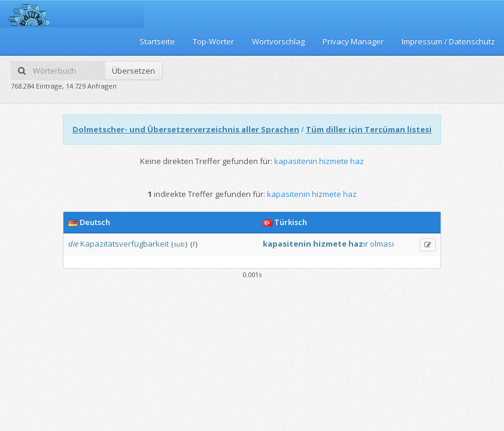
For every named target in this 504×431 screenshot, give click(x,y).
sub (179, 244)
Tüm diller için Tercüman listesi (369, 129)
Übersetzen (133, 71)
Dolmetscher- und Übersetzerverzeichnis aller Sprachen (186, 129)
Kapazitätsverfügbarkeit (125, 244)
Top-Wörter (213, 41)
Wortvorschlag (278, 41)
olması (382, 244)
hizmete (330, 244)
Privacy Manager (353, 41)
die (73, 244)
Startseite (157, 41)
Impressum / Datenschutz (448, 41)
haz (356, 244)
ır (366, 244)
